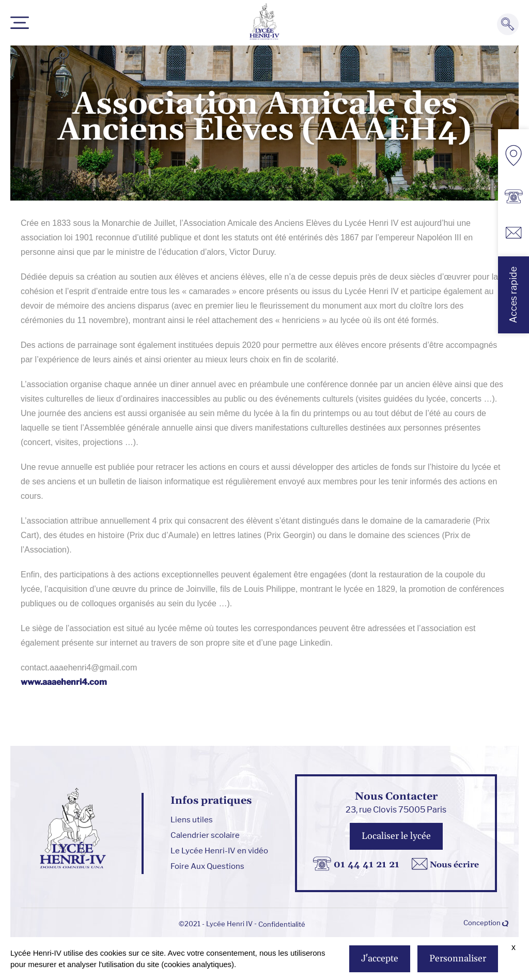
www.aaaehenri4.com (64, 682)
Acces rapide (513, 295)
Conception (486, 923)
